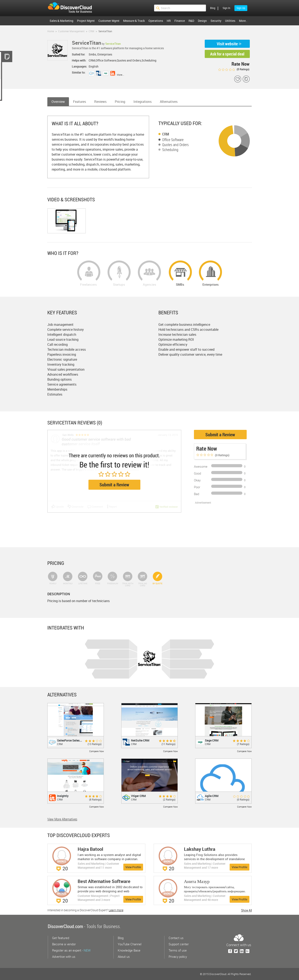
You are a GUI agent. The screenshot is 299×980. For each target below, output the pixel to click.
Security (216, 21)
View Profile (133, 867)
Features (80, 102)
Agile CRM (212, 796)
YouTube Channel (130, 944)
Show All (246, 910)
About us (124, 957)
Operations (156, 21)
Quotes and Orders (175, 145)
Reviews (100, 102)
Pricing (120, 102)
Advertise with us (64, 957)
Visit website (227, 44)
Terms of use (178, 950)
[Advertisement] (216, 525)
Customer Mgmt (109, 21)
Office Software (173, 140)
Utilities (230, 21)
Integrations (143, 102)
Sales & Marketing (61, 21)
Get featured (61, 938)
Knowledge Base (129, 950)
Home (51, 31)
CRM (91, 31)
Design (202, 21)
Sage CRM (212, 740)
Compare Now (97, 751)
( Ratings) (234, 69)
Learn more (116, 910)
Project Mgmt (86, 21)
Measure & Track (134, 21)
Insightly (63, 796)
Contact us (176, 938)
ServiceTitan (113, 44)
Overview (58, 102)
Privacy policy (178, 957)
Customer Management (71, 31)
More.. (243, 21)
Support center (179, 944)
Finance (180, 21)
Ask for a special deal (227, 54)
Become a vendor (64, 944)
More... (121, 75)
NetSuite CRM (140, 740)
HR (169, 21)
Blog (213, 8)
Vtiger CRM (138, 796)
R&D (191, 21)
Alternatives (169, 102)
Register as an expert (71, 950)
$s (72, 8)
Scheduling (170, 150)
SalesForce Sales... (70, 740)
